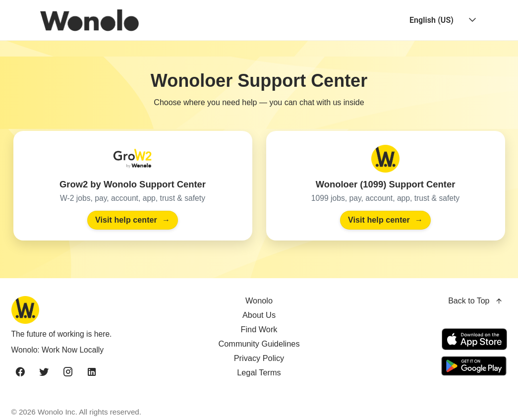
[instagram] (68, 372)
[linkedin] (92, 372)
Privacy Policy (259, 358)
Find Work (259, 329)
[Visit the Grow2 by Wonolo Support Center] (133, 186)
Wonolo (259, 300)
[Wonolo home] (91, 310)
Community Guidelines (259, 344)
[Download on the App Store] (474, 339)
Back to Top (475, 301)
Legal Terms (259, 372)
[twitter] (44, 372)
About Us (259, 315)
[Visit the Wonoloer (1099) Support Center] (386, 186)
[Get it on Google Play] (472, 366)
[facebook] (20, 372)
